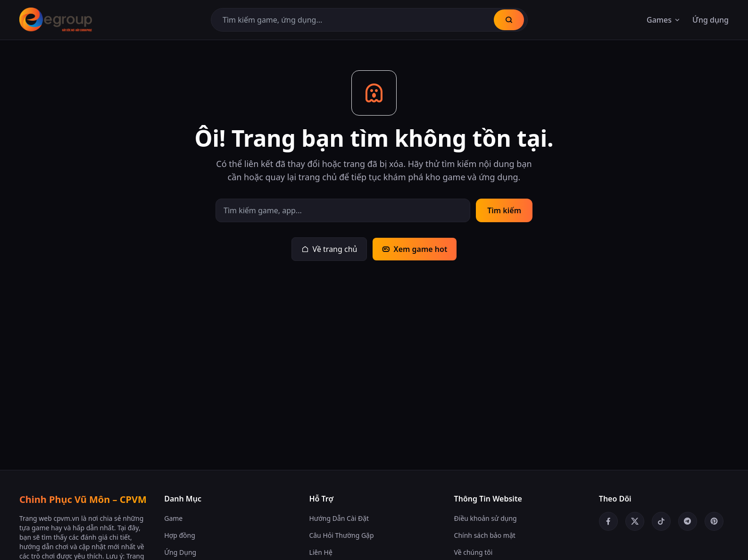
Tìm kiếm (504, 210)
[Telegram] (688, 521)
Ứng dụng (711, 20)
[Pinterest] (714, 521)
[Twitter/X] (635, 521)
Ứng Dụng (180, 552)
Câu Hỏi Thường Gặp (341, 535)
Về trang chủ (329, 249)
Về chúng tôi (474, 552)
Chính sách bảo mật (485, 535)
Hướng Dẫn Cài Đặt (339, 518)
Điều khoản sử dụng (486, 518)
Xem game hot (415, 249)
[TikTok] (661, 521)
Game (173, 518)
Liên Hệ (320, 552)
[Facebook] (608, 521)
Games (664, 20)
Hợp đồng (180, 535)
